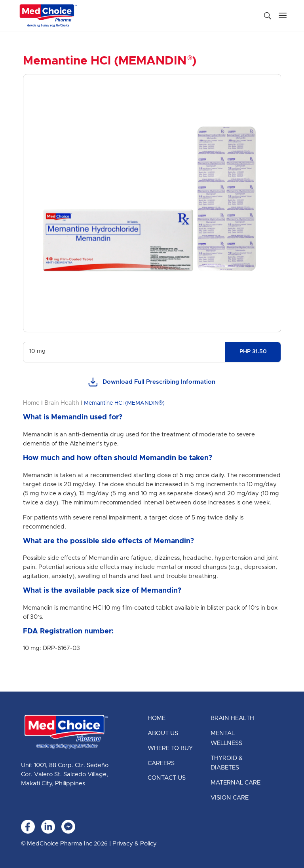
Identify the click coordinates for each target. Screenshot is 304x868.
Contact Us (167, 778)
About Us (163, 733)
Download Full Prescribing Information (152, 382)
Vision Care (230, 798)
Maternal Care (236, 783)
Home (31, 403)
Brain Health (62, 403)
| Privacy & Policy (132, 844)
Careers (161, 763)
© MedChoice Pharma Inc (57, 844)
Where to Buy (170, 748)
